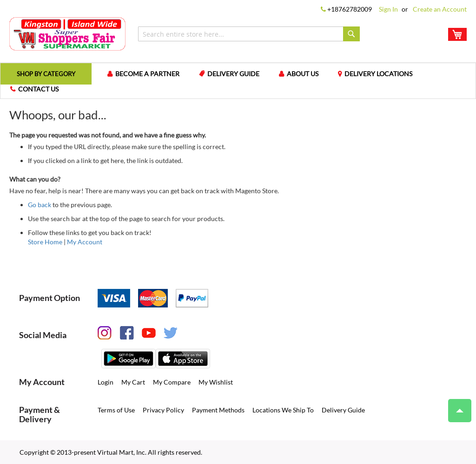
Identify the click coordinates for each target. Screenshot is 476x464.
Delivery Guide (238, 74)
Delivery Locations (383, 74)
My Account (85, 241)
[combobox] (249, 34)
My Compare (172, 382)
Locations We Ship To (283, 409)
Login (106, 382)
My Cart (133, 382)
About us (307, 74)
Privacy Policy (163, 409)
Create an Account (440, 9)
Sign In (388, 9)
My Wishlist (216, 382)
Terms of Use (116, 409)
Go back (40, 204)
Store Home (45, 241)
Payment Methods (218, 409)
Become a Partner (152, 74)
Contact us (38, 88)
